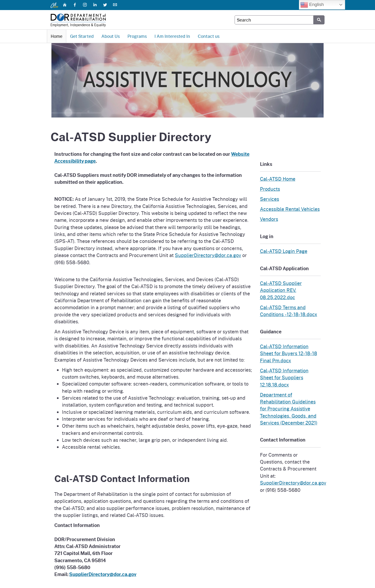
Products (270, 189)
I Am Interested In (172, 36)
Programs (137, 36)
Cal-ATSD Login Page (284, 251)
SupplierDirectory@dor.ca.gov (208, 255)
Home (57, 36)
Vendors (269, 219)
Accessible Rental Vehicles (290, 209)
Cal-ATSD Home (278, 179)
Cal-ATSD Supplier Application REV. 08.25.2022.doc (281, 290)
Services (270, 199)
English (312, 5)
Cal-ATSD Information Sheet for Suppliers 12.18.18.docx (284, 378)
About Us (111, 36)
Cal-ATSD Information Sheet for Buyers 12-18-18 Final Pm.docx (289, 353)
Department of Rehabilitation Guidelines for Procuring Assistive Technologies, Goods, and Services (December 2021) (289, 409)
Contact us (209, 36)
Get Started (82, 36)
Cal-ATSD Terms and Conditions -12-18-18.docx (289, 311)
